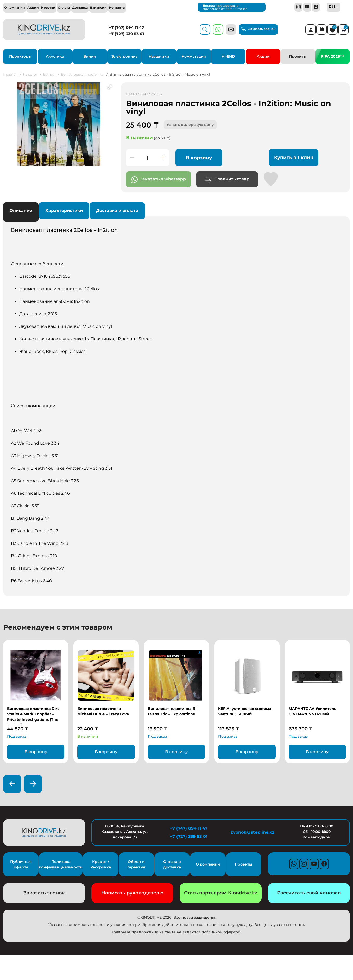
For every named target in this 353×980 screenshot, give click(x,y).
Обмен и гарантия (136, 864)
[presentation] (12, 784)
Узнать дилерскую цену (190, 125)
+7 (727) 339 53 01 (126, 34)
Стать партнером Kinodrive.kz (221, 893)
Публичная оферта (21, 864)
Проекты (298, 56)
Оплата (64, 7)
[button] (110, 87)
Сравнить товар (227, 179)
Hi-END (228, 56)
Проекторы (20, 56)
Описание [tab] (21, 211)
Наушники (159, 56)
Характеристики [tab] (64, 211)
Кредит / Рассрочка (101, 864)
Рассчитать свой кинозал (309, 893)
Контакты (117, 7)
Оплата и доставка (172, 864)
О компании (15, 7)
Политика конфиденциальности (61, 864)
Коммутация (194, 56)
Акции (33, 7)
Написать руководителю (132, 893)
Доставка (80, 7)
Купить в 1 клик (294, 158)
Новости (48, 7)
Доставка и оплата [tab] (117, 211)
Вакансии (98, 7)
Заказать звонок (258, 29)
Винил (90, 56)
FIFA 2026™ (332, 56)
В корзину (199, 158)
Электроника (124, 56)
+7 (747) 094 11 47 (126, 28)
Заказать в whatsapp (159, 179)
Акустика (55, 56)
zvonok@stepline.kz (253, 832)
